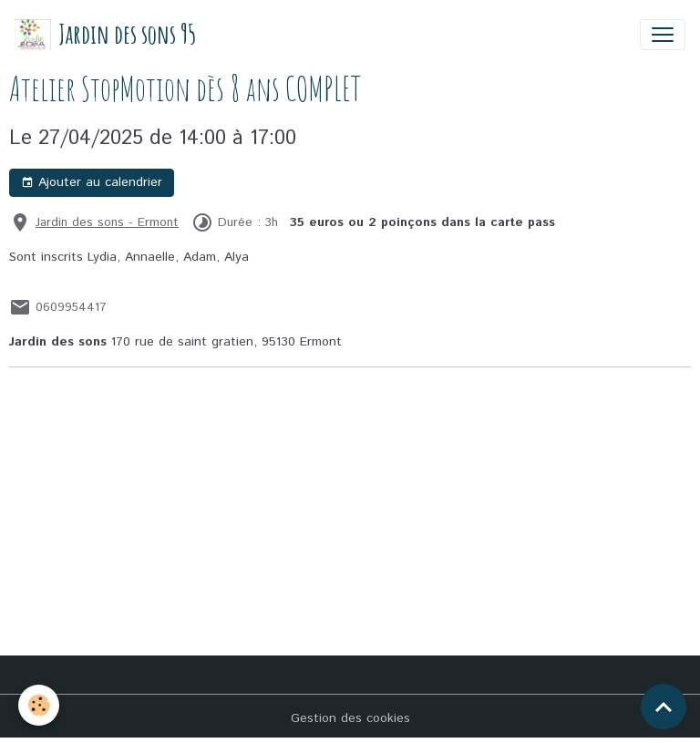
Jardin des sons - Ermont (107, 222)
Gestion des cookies (350, 718)
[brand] (105, 34)
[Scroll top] (664, 707)
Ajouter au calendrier (92, 182)
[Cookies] (39, 705)
